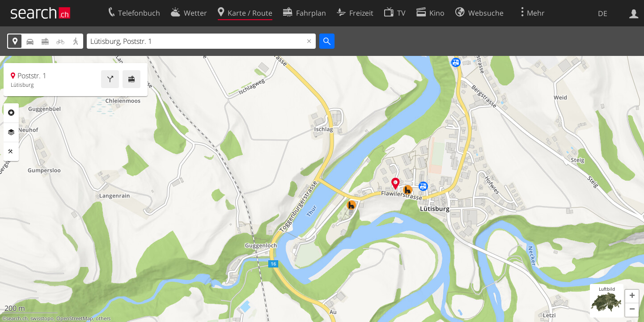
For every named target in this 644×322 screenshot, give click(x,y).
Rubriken (11, 113)
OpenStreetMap (75, 318)
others (103, 318)
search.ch (17, 318)
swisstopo (42, 318)
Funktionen (11, 152)
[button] (632, 297)
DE (603, 13)
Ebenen (11, 132)
